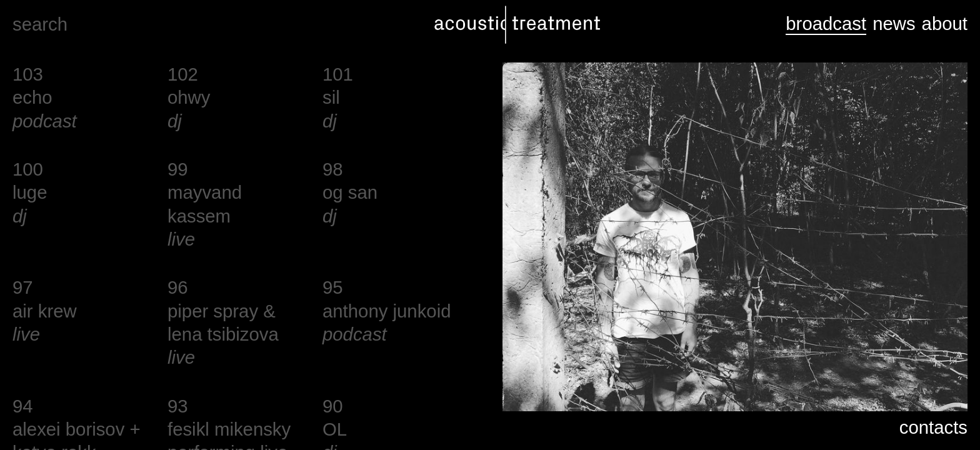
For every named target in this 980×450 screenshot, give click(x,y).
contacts (933, 427)
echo (32, 97)
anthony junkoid (387, 311)
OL (335, 429)
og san (350, 192)
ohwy (189, 97)
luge (30, 192)
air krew (45, 311)
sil (331, 97)
